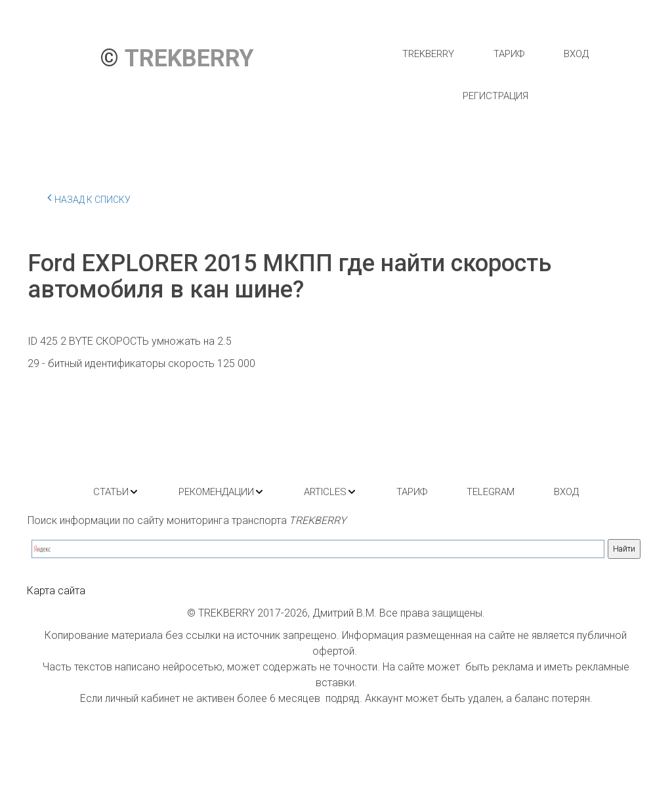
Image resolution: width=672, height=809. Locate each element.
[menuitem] (428, 54)
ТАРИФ (509, 54)
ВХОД (576, 54)
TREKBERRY (428, 54)
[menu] (495, 75)
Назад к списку (89, 198)
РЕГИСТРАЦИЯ (495, 96)
